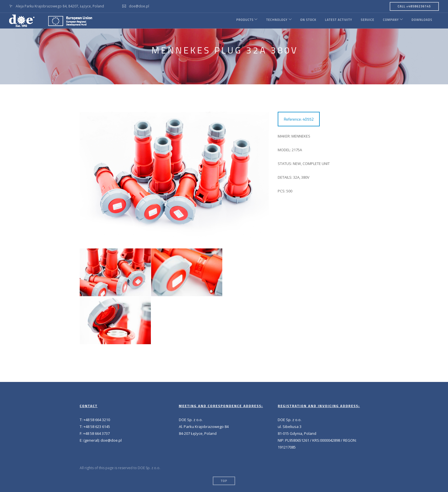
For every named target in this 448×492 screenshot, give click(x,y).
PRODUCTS (238, 21)
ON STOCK (305, 21)
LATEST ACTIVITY (336, 21)
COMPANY (389, 21)
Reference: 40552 (299, 119)
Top (224, 481)
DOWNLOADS (422, 21)
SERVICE (365, 21)
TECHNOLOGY (272, 21)
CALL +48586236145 (414, 6)
